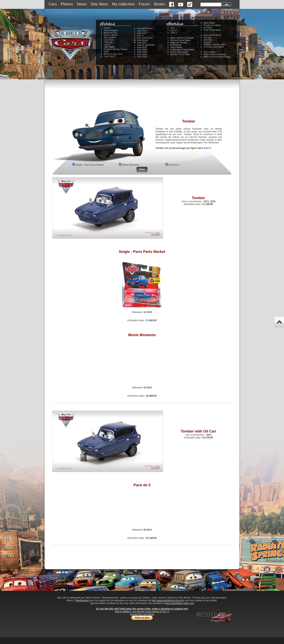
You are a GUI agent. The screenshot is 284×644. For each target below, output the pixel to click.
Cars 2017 (142, 33)
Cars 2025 (142, 54)
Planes (67, 4)
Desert (107, 28)
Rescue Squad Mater (181, 40)
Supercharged (111, 30)
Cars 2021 (142, 43)
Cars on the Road (146, 45)
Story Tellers (110, 37)
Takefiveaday (82, 600)
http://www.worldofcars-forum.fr (168, 600)
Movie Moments (130, 165)
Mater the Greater (179, 43)
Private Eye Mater (212, 25)
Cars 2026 (142, 57)
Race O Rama (111, 35)
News (82, 4)
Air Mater (208, 28)
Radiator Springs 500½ (215, 45)
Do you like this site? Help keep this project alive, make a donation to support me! (142, 609)
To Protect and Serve (214, 47)
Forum (144, 4)
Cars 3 (140, 35)
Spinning (208, 40)
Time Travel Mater (212, 30)
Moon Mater (209, 23)
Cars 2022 (142, 47)
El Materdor (176, 45)
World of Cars (110, 33)
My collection (123, 4)
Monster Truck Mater (180, 54)
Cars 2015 (109, 56)
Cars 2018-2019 (145, 38)
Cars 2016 (142, 31)
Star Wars (99, 4)
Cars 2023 (142, 50)
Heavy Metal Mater (179, 52)
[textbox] (211, 5)
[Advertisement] (142, 97)
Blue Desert (143, 40)
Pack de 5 (174, 165)
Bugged (207, 42)
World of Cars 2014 (113, 54)
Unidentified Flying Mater (182, 50)
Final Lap (108, 42)
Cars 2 (107, 45)
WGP (106, 52)
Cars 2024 (142, 52)
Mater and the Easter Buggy (217, 57)
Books (160, 4)
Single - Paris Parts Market (90, 165)
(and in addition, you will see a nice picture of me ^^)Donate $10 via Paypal (142, 613)
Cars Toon (109, 40)
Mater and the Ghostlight (182, 38)
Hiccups (207, 37)
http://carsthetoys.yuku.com (179, 603)
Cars (53, 4)
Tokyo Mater (176, 47)
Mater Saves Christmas (215, 54)
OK (227, 5)
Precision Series (145, 28)
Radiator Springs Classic (116, 49)
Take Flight (109, 47)
